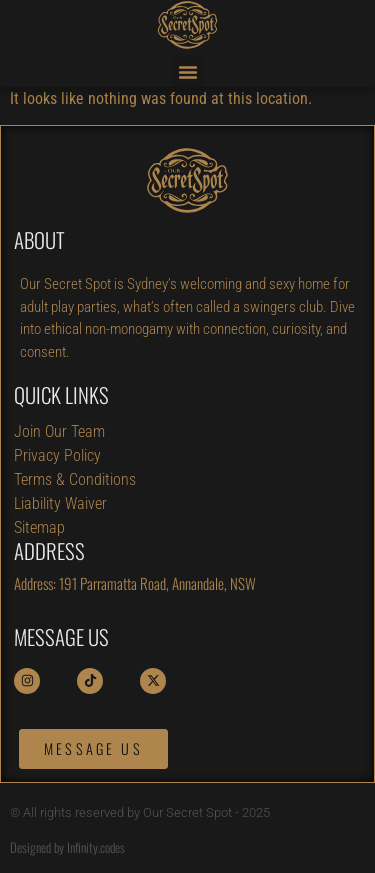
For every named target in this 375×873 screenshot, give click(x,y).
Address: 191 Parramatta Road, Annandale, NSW (135, 583)
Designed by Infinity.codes (67, 847)
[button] (188, 72)
